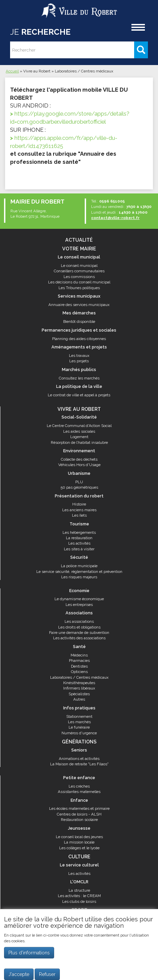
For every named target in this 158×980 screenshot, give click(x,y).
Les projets (79, 361)
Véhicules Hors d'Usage (79, 465)
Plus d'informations (29, 953)
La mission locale (79, 842)
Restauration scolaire (79, 820)
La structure (79, 890)
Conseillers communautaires (79, 271)
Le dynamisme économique (79, 599)
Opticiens (79, 672)
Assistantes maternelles (79, 792)
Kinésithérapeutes (79, 683)
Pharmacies (79, 661)
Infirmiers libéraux (79, 688)
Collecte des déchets (79, 459)
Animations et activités (79, 759)
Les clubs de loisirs (79, 901)
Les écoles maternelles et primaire (79, 808)
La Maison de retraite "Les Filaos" (79, 764)
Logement (79, 437)
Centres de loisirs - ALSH (79, 814)
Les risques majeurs (79, 577)
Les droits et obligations (79, 627)
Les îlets (79, 515)
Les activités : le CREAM (79, 896)
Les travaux (79, 356)
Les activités (79, 543)
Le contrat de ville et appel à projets (79, 395)
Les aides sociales (79, 431)
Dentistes (79, 666)
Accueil (12, 71)
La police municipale (79, 566)
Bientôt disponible (79, 321)
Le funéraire (79, 727)
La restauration (79, 538)
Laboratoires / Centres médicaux (79, 677)
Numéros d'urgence (79, 733)
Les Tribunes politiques (79, 288)
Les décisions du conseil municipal (79, 282)
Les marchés (79, 722)
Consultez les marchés (79, 378)
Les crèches (79, 786)
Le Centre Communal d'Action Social (79, 426)
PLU (79, 482)
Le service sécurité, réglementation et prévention (79, 572)
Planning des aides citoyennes (79, 339)
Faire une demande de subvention (79, 633)
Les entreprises (79, 605)
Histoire (79, 504)
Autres (79, 699)
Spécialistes (79, 694)
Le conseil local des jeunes (79, 837)
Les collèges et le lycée (79, 848)
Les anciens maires (79, 510)
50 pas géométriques (79, 487)
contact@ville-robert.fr (115, 218)
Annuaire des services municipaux (79, 305)
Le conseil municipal (79, 266)
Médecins (79, 655)
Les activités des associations (79, 638)
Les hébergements (79, 532)
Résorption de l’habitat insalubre (79, 442)
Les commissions (79, 277)
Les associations (79, 621)
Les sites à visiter (79, 549)
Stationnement (79, 716)
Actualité (79, 240)
